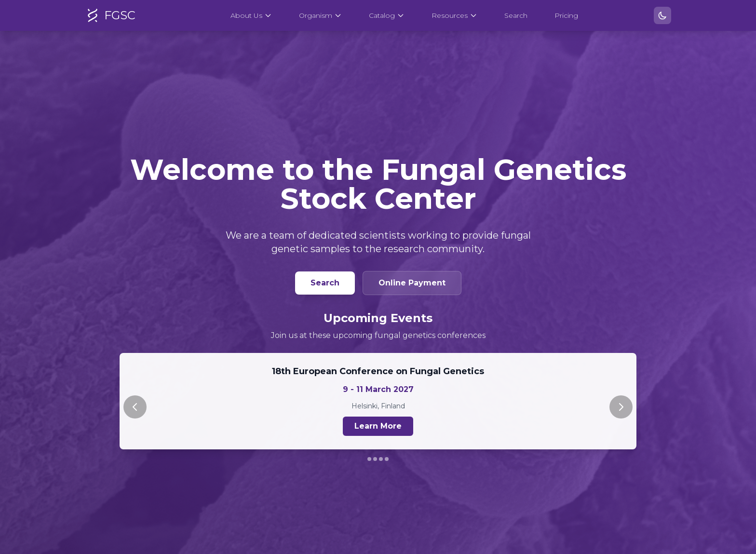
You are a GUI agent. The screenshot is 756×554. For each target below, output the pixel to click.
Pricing (566, 15)
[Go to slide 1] (369, 459)
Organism (320, 15)
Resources (454, 15)
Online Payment (412, 283)
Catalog (387, 15)
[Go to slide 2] (375, 459)
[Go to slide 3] (381, 459)
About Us (251, 15)
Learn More (378, 426)
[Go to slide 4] (387, 459)
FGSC (110, 15)
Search (516, 15)
